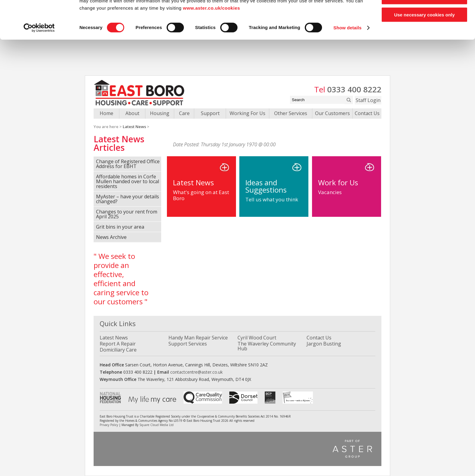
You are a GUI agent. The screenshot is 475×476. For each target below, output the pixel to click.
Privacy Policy (109, 425)
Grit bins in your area (120, 227)
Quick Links (118, 323)
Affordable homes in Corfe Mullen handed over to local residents (128, 181)
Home (106, 113)
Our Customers (332, 113)
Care (184, 113)
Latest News (134, 127)
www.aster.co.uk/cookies (212, 44)
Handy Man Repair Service (198, 338)
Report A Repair (118, 344)
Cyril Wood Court (257, 338)
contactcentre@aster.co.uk (196, 372)
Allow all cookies (425, 15)
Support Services (188, 344)
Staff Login (368, 100)
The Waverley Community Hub (267, 346)
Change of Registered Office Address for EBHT (128, 164)
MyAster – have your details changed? (128, 199)
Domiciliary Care (118, 350)
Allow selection (424, 33)
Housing (160, 113)
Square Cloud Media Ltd (156, 425)
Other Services (291, 113)
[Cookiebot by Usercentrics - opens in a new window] (39, 64)
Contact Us (367, 113)
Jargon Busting (324, 344)
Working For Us (247, 113)
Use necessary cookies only (424, 50)
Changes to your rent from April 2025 (127, 214)
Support (210, 113)
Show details (348, 63)
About (132, 113)
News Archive (111, 237)
